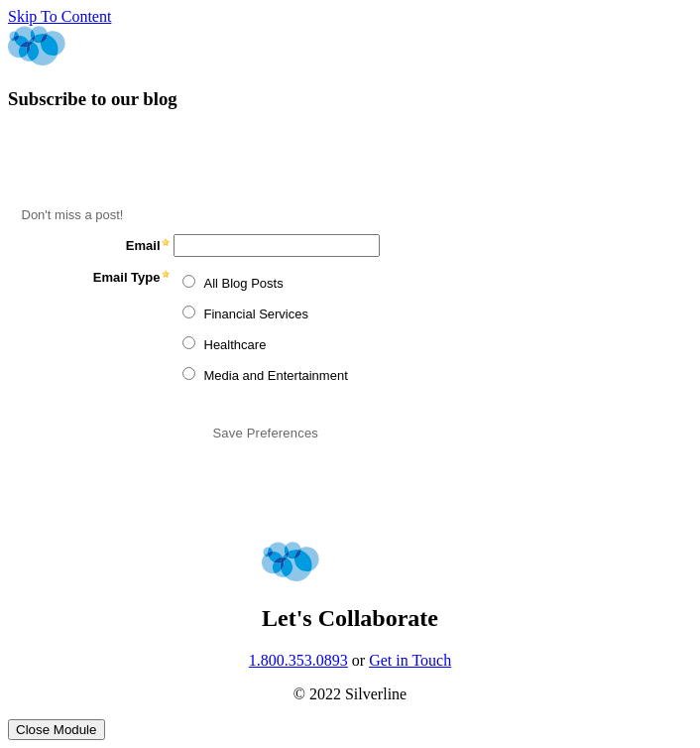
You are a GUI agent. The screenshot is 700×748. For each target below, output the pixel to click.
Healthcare (235, 345)
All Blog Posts (244, 283)
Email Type (127, 277)
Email (143, 246)
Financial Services (257, 314)
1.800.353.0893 (298, 660)
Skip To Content (59, 16)
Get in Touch (410, 660)
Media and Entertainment (276, 375)
